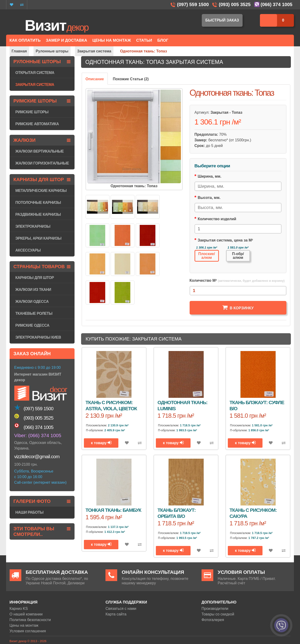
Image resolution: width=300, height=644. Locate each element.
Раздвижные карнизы (38, 214)
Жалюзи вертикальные (40, 151)
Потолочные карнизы (38, 203)
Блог (163, 40)
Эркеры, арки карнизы (38, 238)
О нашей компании (26, 614)
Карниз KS (19, 609)
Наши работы (30, 512)
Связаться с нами (121, 609)
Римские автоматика (37, 124)
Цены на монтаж (24, 625)
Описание (95, 79)
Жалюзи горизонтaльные (42, 163)
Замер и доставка (67, 40)
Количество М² (237, 280)
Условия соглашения (28, 631)
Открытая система (35, 73)
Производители (215, 609)
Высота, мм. (209, 198)
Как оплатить (25, 40)
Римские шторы (32, 112)
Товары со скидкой (218, 614)
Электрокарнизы (33, 226)
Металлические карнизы (41, 191)
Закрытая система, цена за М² (225, 240)
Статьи (144, 40)
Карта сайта (116, 614)
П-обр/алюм (238, 256)
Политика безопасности (30, 620)
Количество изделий (217, 219)
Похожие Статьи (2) (131, 79)
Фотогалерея (213, 620)
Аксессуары (28, 250)
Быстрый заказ (222, 20)
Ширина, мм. (209, 176)
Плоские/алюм (207, 256)
